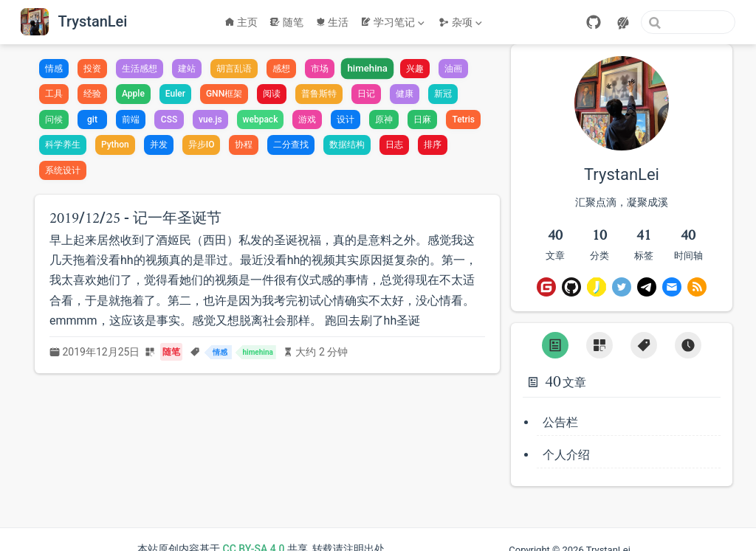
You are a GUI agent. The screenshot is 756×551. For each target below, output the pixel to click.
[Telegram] (647, 287)
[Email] (672, 287)
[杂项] (461, 22)
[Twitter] (622, 287)
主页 (241, 22)
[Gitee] (546, 287)
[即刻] (597, 287)
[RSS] (697, 287)
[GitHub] (594, 22)
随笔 (286, 22)
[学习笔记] (394, 22)
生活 (332, 22)
